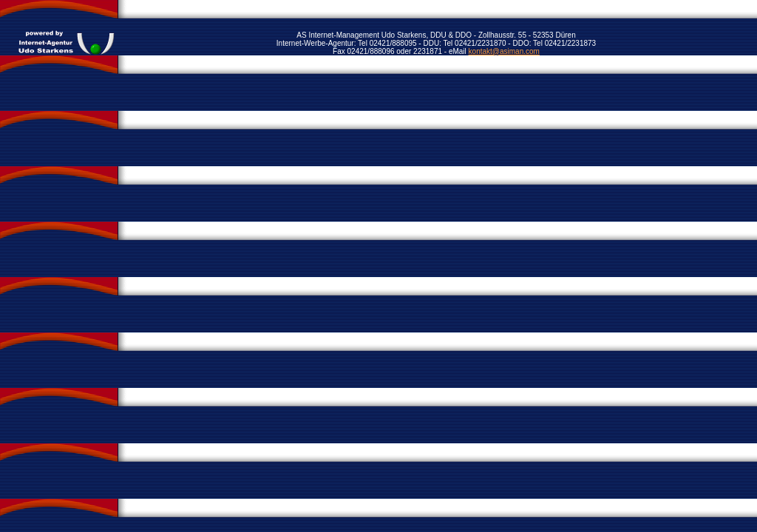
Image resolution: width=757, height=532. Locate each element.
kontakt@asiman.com (504, 51)
